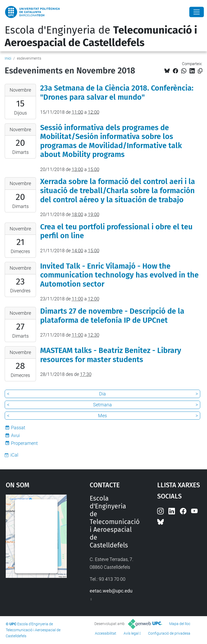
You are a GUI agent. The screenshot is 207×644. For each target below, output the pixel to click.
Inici (8, 58)
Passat (18, 428)
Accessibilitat (106, 633)
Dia (102, 394)
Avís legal (131, 633)
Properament (24, 443)
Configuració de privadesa (169, 633)
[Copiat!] (200, 71)
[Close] (197, 12)
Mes (102, 416)
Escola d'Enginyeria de (101, 36)
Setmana (102, 405)
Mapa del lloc (180, 624)
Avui (15, 435)
